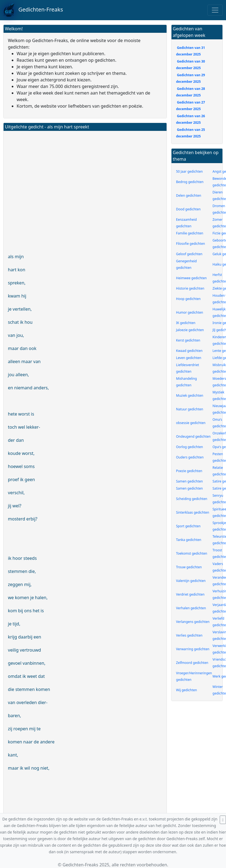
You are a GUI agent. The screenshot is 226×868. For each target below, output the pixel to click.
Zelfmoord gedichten (192, 663)
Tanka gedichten (189, 540)
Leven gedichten (189, 358)
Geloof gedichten (189, 254)
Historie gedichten (190, 288)
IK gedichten (186, 323)
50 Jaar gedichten (189, 171)
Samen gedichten (189, 481)
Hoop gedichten (188, 299)
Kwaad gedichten (189, 351)
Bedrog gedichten (190, 182)
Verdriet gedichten (190, 594)
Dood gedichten (188, 209)
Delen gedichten (189, 195)
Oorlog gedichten (190, 447)
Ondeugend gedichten (193, 436)
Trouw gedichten (189, 567)
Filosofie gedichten (191, 244)
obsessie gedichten (191, 423)
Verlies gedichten (189, 635)
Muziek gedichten (190, 395)
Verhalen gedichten (191, 608)
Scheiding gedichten (192, 499)
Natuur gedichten (190, 409)
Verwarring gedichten (193, 649)
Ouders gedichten (190, 457)
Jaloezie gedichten (190, 330)
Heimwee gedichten (191, 278)
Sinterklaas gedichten (193, 512)
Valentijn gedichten (191, 581)
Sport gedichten (188, 526)
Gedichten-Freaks (33, 10)
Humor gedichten (190, 312)
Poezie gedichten (189, 471)
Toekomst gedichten (192, 553)
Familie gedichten (190, 233)
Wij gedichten (187, 690)
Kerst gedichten (188, 340)
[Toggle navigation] (215, 10)
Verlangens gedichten (193, 622)
